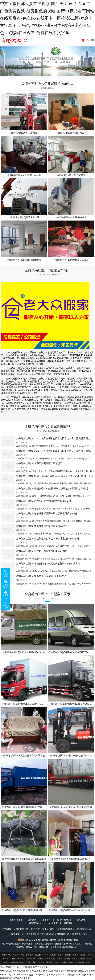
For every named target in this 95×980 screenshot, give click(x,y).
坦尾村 (89, 962)
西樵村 (45, 955)
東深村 (60, 955)
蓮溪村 (49, 962)
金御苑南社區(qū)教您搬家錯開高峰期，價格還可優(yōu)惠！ (48, 514)
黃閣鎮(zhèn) (31, 962)
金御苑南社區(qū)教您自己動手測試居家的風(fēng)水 (43, 501)
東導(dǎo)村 (50, 959)
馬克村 (83, 955)
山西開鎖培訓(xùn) (84, 929)
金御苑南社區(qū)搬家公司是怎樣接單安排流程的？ (43, 526)
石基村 (40, 959)
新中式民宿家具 (65, 929)
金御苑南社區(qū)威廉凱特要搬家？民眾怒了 (39, 463)
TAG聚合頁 (53, 923)
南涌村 (67, 959)
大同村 (20, 959)
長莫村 (68, 955)
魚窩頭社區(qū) (18, 962)
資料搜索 (32, 920)
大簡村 (5, 959)
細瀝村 (75, 955)
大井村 (64, 962)
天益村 (53, 955)
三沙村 (90, 959)
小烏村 (90, 955)
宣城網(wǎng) (48, 934)
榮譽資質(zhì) (35, 923)
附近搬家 (35, 929)
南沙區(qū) (6, 955)
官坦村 (75, 959)
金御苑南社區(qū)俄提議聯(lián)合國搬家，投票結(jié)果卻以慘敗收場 (52, 489)
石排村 (82, 959)
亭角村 (81, 962)
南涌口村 (73, 962)
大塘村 (57, 962)
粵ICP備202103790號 (68, 940)
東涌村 (60, 959)
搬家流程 (68, 923)
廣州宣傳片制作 (79, 934)
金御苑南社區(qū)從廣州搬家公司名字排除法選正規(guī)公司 (47, 539)
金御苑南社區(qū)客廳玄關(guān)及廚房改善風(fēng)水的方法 (48, 564)
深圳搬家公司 (17, 934)
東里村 (42, 962)
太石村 (13, 959)
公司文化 (81, 920)
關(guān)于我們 (64, 920)
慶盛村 (38, 955)
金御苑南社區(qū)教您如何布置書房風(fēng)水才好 (42, 551)
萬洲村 (6, 962)
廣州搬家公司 (22, 929)
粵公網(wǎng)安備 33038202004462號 (37, 940)
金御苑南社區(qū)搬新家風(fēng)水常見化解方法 (41, 576)
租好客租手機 (63, 934)
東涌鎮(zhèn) (18, 955)
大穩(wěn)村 (30, 959)
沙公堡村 (30, 955)
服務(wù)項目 (16, 920)
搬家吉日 (47, 920)
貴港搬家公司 (33, 934)
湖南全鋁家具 (49, 929)
